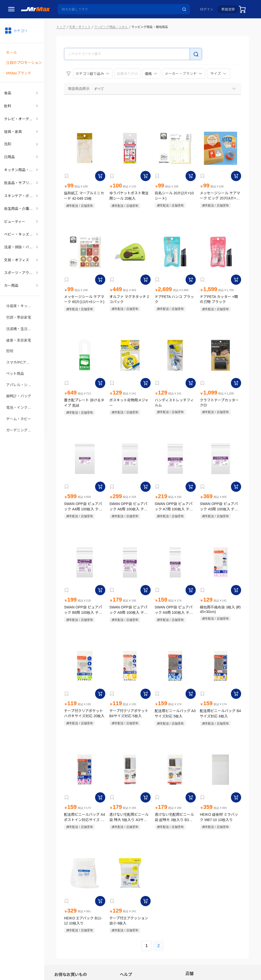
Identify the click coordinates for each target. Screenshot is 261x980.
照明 (10, 336)
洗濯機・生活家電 (20, 315)
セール (11, 52)
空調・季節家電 (19, 304)
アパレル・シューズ (22, 369)
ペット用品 (15, 358)
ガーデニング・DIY (22, 411)
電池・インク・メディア (22, 390)
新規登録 (228, 9)
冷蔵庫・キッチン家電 (22, 294)
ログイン (207, 9)
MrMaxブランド (19, 71)
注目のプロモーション (24, 61)
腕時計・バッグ (19, 379)
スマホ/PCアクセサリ (22, 347)
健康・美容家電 (19, 326)
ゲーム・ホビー (19, 401)
